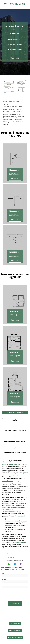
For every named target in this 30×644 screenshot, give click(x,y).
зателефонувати (18, 542)
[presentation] (14, 595)
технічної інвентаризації (17, 516)
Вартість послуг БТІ (8, 509)
